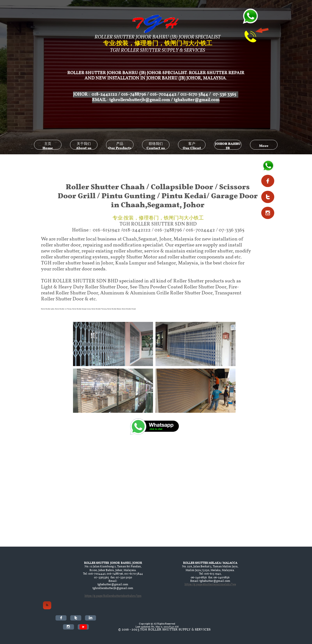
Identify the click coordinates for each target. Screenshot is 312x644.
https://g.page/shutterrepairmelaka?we (210, 585)
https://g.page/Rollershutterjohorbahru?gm (113, 596)
